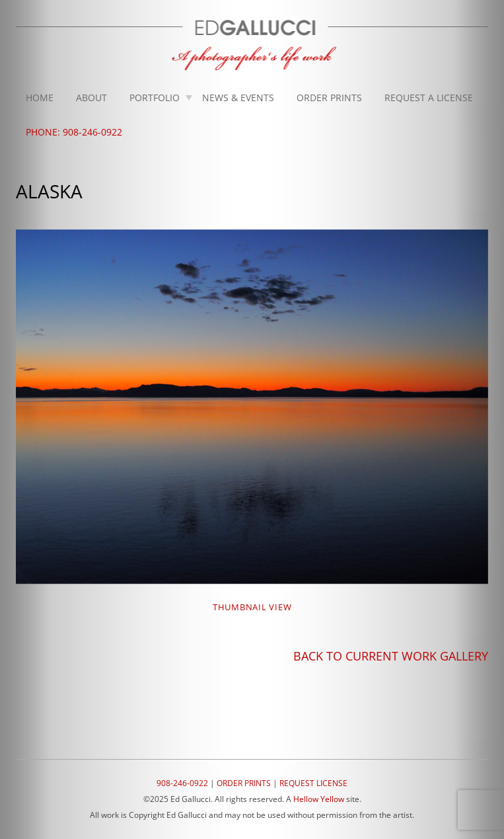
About (91, 98)
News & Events (238, 98)
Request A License (429, 98)
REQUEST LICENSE (313, 783)
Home (40, 98)
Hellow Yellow (319, 799)
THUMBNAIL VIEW (252, 607)
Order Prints (329, 98)
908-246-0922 (182, 783)
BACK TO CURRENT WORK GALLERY (391, 656)
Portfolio (155, 98)
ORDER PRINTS (244, 783)
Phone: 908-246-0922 (74, 132)
